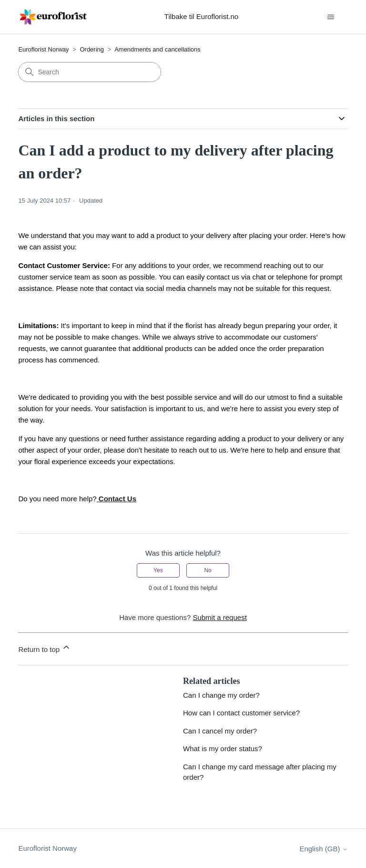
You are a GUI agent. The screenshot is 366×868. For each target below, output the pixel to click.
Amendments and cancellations (158, 49)
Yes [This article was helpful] (158, 570)
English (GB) (323, 849)
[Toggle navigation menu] (331, 17)
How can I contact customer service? (241, 713)
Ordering (92, 49)
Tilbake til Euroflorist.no (201, 16)
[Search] (90, 72)
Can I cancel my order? (220, 731)
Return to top (45, 648)
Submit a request (219, 617)
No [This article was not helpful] (208, 570)
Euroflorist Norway (43, 49)
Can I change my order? (221, 695)
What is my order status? (223, 749)
